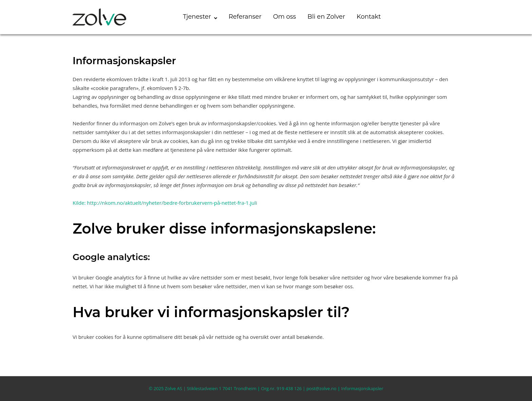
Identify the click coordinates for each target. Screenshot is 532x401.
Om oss (285, 17)
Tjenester (197, 17)
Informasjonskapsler (362, 388)
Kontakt (369, 17)
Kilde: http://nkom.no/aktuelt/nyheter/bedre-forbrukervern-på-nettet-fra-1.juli (165, 203)
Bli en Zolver (326, 17)
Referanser (245, 17)
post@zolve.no (321, 388)
